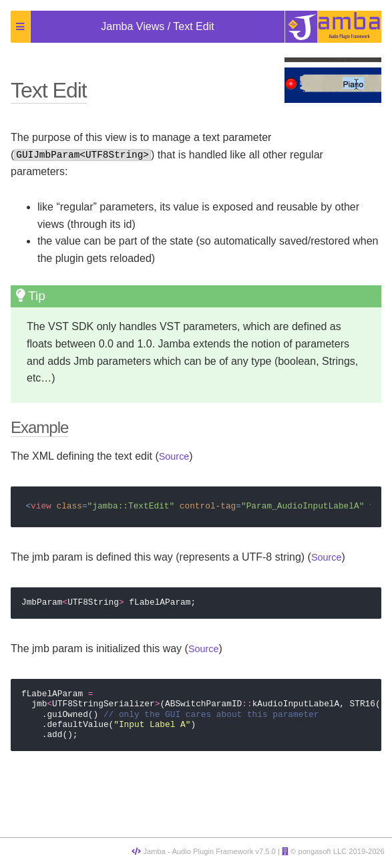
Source (174, 457)
